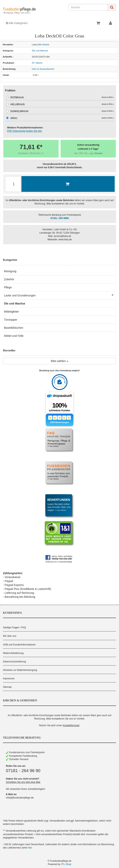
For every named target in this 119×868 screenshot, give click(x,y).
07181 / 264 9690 (60, 218)
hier (30, 848)
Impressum (9, 679)
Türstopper (11, 320)
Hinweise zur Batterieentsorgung (20, 670)
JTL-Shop (66, 864)
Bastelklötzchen (14, 328)
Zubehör (9, 279)
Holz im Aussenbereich (43, 69)
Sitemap (7, 687)
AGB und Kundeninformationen (19, 645)
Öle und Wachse (40, 51)
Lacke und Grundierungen (60, 295)
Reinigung (10, 271)
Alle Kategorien (17, 23)
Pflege (8, 287)
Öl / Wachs (37, 63)
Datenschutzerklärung (14, 662)
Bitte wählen (59, 361)
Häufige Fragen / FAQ (14, 628)
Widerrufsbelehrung (13, 653)
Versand (98, 153)
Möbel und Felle (14, 336)
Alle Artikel (43, 45)
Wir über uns (10, 636)
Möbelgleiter (11, 312)
